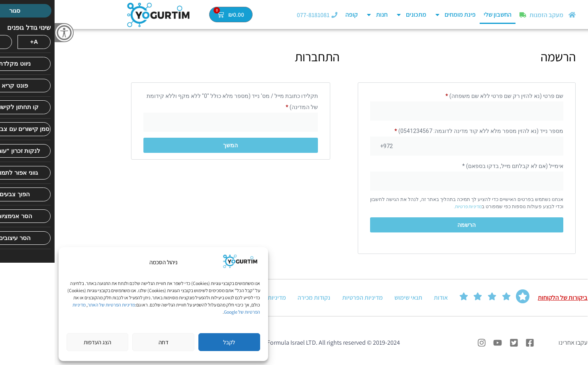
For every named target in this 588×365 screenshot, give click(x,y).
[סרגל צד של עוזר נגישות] (10, 33)
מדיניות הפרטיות (308, 298)
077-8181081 (259, 15)
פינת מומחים (400, 15)
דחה (109, 342)
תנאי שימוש (354, 298)
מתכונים (356, 15)
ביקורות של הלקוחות (508, 298)
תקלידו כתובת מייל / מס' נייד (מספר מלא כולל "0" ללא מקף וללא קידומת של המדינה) (178, 101)
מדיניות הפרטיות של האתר (57, 305)
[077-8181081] (280, 15)
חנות (322, 15)
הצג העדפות (43, 342)
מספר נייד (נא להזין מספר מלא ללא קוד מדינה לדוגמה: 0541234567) (424, 131)
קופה (297, 15)
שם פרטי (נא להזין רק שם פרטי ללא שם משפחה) (450, 96)
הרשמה (412, 225)
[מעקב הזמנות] (468, 15)
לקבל (174, 342)
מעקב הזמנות (492, 15)
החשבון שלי (443, 15)
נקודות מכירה (259, 298)
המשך (176, 145)
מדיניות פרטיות (414, 206)
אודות (386, 298)
